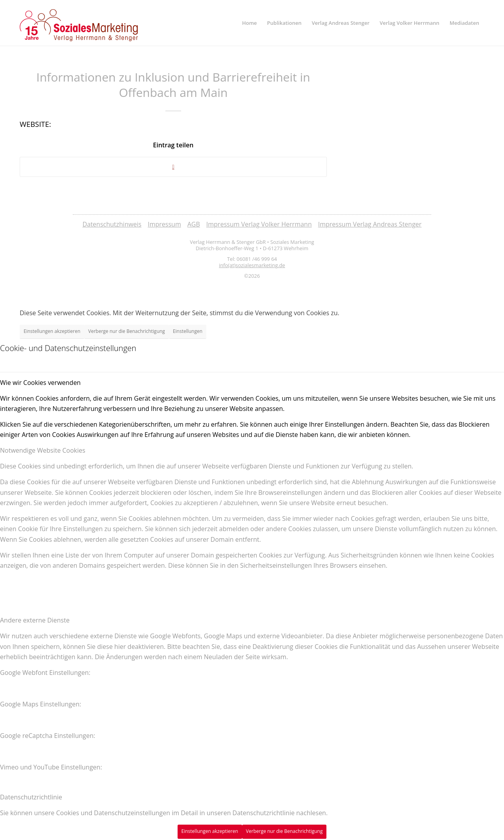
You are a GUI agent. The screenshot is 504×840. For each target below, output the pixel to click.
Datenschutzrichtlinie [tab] (31, 797)
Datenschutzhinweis (112, 224)
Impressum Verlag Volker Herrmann (259, 224)
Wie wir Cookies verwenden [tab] (40, 383)
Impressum (164, 224)
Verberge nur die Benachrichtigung (127, 331)
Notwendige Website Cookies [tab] (43, 450)
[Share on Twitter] (173, 167)
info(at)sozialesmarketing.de (252, 265)
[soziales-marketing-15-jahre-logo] (79, 25)
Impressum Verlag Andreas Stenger (370, 224)
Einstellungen (188, 331)
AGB (194, 224)
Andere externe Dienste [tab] (35, 620)
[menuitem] (250, 23)
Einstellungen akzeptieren (52, 331)
